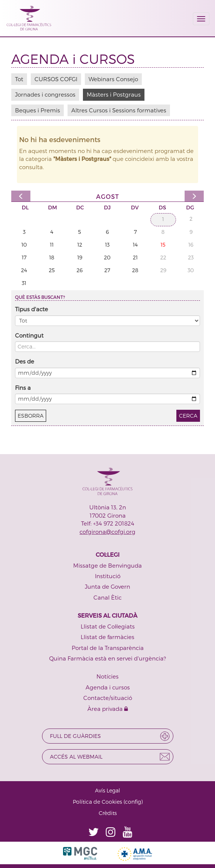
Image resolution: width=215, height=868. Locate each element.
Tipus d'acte (32, 309)
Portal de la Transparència (108, 648)
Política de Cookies (97, 802)
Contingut (29, 335)
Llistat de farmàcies (108, 637)
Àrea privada (108, 709)
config (133, 802)
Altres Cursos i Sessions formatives (119, 110)
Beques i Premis (38, 110)
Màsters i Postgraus (114, 94)
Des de (25, 361)
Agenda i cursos (108, 687)
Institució (108, 576)
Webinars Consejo (113, 79)
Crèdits (108, 813)
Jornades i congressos (45, 94)
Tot (19, 79)
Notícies (108, 676)
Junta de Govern (108, 586)
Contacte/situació (108, 698)
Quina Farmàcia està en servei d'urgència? (108, 658)
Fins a (23, 388)
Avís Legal (108, 790)
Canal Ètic (108, 597)
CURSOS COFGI (56, 79)
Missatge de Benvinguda (108, 565)
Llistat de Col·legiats (108, 626)
